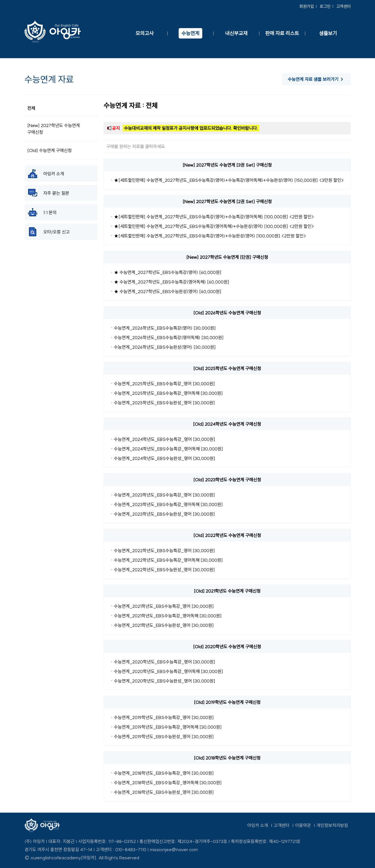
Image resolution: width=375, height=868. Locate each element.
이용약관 (303, 825)
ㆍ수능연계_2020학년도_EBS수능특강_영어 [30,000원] (162, 662)
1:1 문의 (42, 212)
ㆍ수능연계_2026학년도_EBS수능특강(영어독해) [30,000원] (167, 337)
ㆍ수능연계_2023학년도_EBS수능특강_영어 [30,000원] (162, 495)
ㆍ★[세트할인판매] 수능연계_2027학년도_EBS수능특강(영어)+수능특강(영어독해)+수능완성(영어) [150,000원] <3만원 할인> (227, 180)
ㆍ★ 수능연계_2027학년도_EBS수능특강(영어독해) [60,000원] (169, 282)
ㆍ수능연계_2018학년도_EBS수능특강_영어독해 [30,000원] (166, 783)
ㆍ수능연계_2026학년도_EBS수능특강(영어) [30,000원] (163, 328)
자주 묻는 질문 (48, 193)
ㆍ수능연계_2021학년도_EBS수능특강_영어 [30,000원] (162, 606)
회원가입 (307, 6)
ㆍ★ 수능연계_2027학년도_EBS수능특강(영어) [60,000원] (165, 272)
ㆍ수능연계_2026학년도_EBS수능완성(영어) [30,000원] (163, 347)
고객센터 (343, 6)
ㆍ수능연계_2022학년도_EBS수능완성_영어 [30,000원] (162, 570)
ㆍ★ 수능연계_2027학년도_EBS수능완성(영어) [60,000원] (165, 291)
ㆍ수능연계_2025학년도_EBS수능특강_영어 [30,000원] (162, 384)
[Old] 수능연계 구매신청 (50, 150)
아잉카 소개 (46, 174)
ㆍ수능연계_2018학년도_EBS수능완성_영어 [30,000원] (162, 792)
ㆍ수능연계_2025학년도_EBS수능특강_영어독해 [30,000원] (166, 393)
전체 (31, 108)
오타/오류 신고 (49, 232)
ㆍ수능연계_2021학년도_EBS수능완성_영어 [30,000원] (162, 625)
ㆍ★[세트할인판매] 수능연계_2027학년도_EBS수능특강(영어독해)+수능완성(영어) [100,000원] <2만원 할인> (212, 226)
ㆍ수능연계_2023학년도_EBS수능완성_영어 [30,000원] (162, 514)
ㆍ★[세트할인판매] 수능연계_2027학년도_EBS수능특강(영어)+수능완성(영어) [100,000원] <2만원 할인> (208, 236)
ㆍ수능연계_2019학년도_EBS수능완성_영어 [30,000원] (162, 736)
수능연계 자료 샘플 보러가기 (316, 79)
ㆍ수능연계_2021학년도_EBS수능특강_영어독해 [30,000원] (166, 616)
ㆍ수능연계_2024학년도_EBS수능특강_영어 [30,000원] (162, 439)
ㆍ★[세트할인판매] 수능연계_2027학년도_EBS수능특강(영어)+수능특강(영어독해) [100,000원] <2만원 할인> (212, 217)
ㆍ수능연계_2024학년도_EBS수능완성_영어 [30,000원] (162, 458)
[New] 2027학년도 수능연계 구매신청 (54, 129)
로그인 (325, 6)
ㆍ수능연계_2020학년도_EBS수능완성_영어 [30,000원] (162, 681)
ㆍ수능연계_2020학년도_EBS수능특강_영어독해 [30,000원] (166, 671)
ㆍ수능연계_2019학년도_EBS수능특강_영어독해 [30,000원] (166, 727)
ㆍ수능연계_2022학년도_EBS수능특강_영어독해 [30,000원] (166, 560)
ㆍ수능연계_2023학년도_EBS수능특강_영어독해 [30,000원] (166, 504)
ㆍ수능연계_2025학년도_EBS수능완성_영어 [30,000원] (162, 403)
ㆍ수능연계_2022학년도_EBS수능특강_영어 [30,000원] (162, 550)
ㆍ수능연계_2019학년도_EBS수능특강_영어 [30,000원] (162, 717)
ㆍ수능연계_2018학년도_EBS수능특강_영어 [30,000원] (162, 773)
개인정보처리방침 (332, 825)
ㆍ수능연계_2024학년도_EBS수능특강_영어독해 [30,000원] (166, 449)
